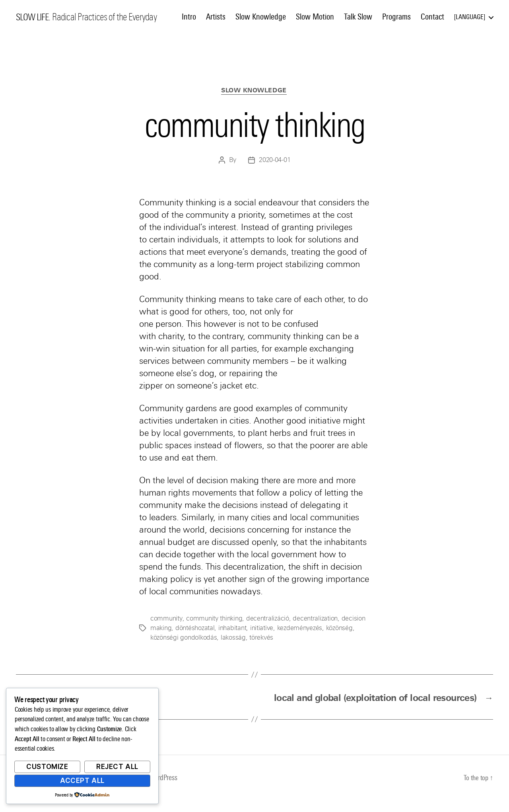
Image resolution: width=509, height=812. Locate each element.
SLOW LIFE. (34, 17)
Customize (47, 767)
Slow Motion (315, 17)
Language (470, 17)
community (166, 619)
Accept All (82, 781)
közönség (339, 629)
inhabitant (232, 629)
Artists (216, 17)
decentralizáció (267, 619)
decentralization (314, 619)
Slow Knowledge (261, 17)
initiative (262, 629)
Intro (189, 17)
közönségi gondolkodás (184, 638)
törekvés (261, 638)
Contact (432, 17)
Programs (396, 17)
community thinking (213, 619)
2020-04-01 (275, 161)
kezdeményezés (299, 629)
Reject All (117, 767)
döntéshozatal (195, 629)
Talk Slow (358, 17)
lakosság (233, 638)
